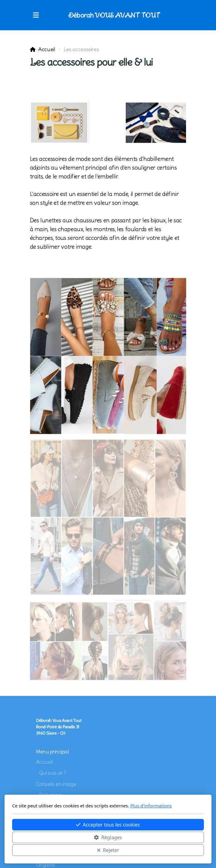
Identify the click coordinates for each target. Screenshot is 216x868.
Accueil (47, 49)
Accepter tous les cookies (108, 825)
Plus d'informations (151, 806)
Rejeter (108, 850)
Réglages (108, 837)
